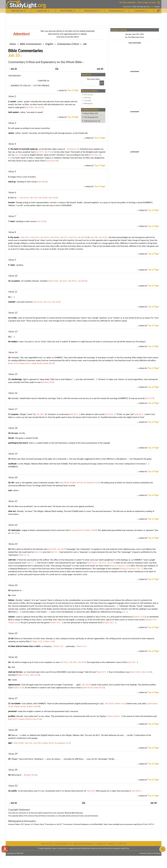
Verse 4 (12, 144)
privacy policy (62, 844)
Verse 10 (13, 276)
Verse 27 (13, 698)
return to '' (69, 90)
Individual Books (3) (92, 121)
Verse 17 (13, 409)
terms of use (46, 844)
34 (100, 69)
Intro (14, 76)
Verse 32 (13, 786)
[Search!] (102, 83)
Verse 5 (12, 171)
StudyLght (23, 5)
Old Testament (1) (91, 117)
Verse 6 (12, 192)
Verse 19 (13, 454)
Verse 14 (13, 352)
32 (14, 69)
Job (85, 44)
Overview (88, 98)
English (49, 44)
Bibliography (88, 103)
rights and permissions (83, 844)
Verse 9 (12, 260)
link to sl (122, 844)
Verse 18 (13, 428)
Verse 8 (12, 232)
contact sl (101, 844)
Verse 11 (13, 292)
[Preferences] (159, 11)
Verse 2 (12, 96)
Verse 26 (13, 657)
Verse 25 (13, 633)
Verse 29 (13, 754)
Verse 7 (12, 216)
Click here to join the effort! (68, 37)
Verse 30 (13, 770)
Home (12, 44)
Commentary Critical (68, 44)
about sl (112, 844)
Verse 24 (13, 585)
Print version (89, 95)
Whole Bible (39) (91, 113)
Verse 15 (13, 374)
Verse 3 (12, 123)
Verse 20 (13, 477)
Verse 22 (13, 525)
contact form (125, 848)
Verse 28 (13, 730)
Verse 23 (13, 544)
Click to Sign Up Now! (147, 2)
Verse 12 (13, 313)
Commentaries (31, 44)
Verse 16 (13, 393)
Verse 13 (13, 332)
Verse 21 (13, 501)
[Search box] (91, 83)
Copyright (88, 100)
